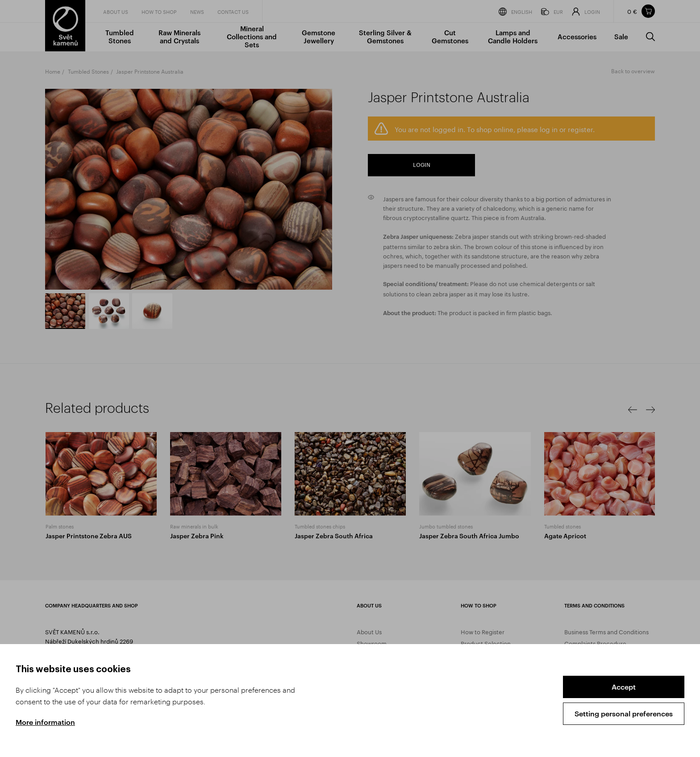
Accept (624, 687)
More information (45, 722)
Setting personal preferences (624, 713)
